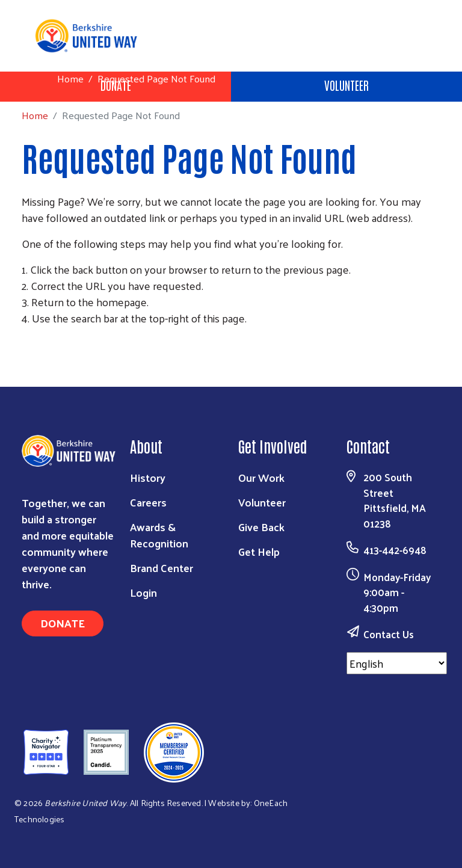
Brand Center (162, 568)
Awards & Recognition (159, 535)
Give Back (261, 527)
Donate (63, 623)
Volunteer (346, 85)
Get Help (259, 551)
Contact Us (389, 634)
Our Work (261, 477)
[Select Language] (397, 663)
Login (143, 592)
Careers (148, 502)
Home (70, 78)
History (148, 477)
